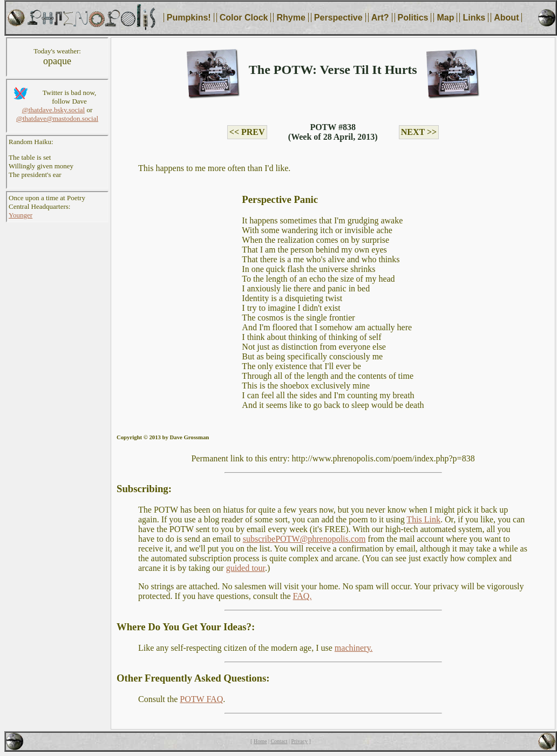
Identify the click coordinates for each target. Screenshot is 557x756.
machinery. (354, 648)
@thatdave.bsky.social (54, 110)
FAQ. (303, 596)
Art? (380, 18)
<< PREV (247, 132)
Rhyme (291, 18)
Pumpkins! (189, 18)
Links (474, 18)
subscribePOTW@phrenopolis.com (304, 539)
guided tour (246, 568)
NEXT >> (419, 132)
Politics (413, 18)
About (506, 18)
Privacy (300, 741)
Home (260, 741)
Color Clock (244, 18)
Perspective (338, 18)
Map (445, 18)
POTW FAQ (201, 699)
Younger (21, 215)
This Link (423, 519)
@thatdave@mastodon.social (57, 118)
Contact (279, 741)
